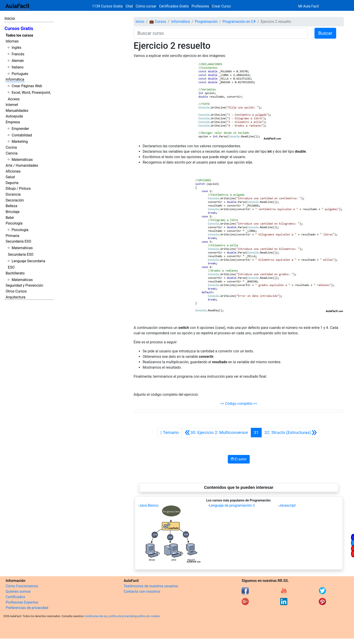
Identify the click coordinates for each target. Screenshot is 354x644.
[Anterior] (216, 433)
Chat (129, 6)
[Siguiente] (291, 433)
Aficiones (13, 171)
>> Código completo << (239, 404)
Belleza (11, 206)
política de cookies (149, 616)
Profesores (200, 6)
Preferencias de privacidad (27, 608)
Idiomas (12, 41)
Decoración (15, 200)
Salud (10, 177)
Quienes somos (18, 591)
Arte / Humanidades (22, 165)
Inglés (16, 48)
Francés (18, 54)
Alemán (18, 61)
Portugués (20, 74)
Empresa (13, 122)
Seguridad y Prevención (24, 285)
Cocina (11, 147)
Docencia (13, 194)
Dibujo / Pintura (18, 189)
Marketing (20, 142)
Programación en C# (239, 22)
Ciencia (12, 153)
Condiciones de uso (96, 616)
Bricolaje (13, 212)
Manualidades (17, 111)
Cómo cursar (146, 6)
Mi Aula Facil (309, 6)
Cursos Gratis (19, 28)
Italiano (17, 67)
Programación (206, 22)
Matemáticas (22, 160)
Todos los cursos (19, 35)
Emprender (20, 129)
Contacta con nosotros (142, 591)
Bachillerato (15, 273)
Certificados (15, 597)
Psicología (14, 223)
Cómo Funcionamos (22, 586)
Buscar (325, 33)
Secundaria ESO (18, 241)
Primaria (12, 236)
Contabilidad (22, 135)
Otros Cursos (16, 291)
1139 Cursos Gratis (108, 6)
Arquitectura (15, 297)
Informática (15, 79)
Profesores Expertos (22, 602)
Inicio (10, 18)
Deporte (12, 183)
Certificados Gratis (174, 6)
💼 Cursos (158, 22)
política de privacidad (122, 616)
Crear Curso (221, 6)
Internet (12, 105)
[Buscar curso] (221, 33)
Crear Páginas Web (27, 86)
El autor (239, 459)
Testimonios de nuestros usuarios (151, 586)
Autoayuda (14, 116)
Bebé (10, 218)
